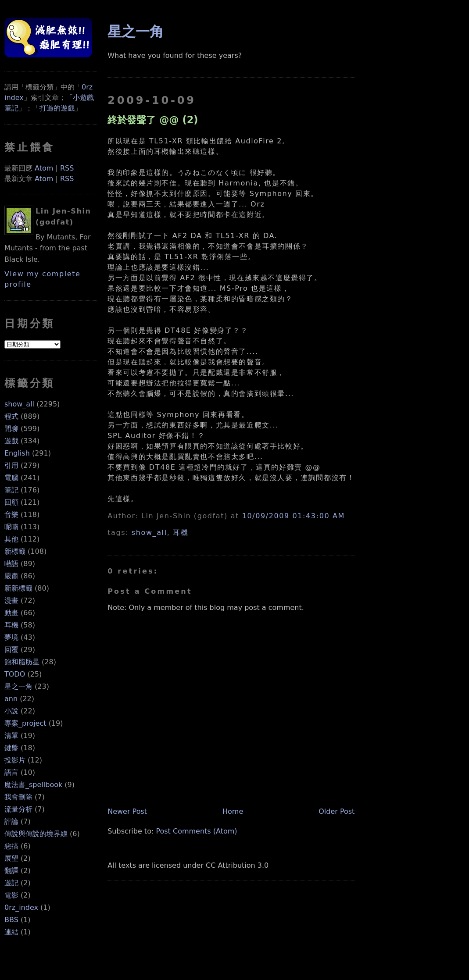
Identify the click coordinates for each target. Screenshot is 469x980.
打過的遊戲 (57, 108)
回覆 (11, 650)
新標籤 (15, 551)
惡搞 (11, 846)
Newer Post (127, 811)
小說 (11, 711)
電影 (11, 895)
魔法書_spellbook (33, 785)
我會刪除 (18, 797)
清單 (11, 736)
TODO (15, 674)
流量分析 (18, 809)
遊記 (11, 883)
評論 (11, 821)
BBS (11, 920)
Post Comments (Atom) (196, 831)
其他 (11, 539)
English (17, 453)
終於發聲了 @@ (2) (153, 120)
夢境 (11, 637)
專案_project (25, 723)
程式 (11, 416)
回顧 (11, 502)
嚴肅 (11, 576)
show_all (19, 404)
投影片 (15, 760)
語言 (11, 772)
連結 (11, 932)
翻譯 (11, 871)
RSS (67, 168)
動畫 (11, 613)
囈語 (11, 564)
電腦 (11, 478)
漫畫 (11, 600)
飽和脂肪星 (22, 662)
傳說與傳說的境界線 (36, 834)
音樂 (11, 515)
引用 (11, 465)
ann (11, 699)
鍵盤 (11, 748)
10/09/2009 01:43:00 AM (294, 516)
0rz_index (21, 907)
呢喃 (11, 527)
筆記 (11, 490)
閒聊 (11, 429)
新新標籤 (18, 588)
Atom (44, 168)
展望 (11, 858)
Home (233, 811)
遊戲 (11, 441)
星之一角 (18, 686)
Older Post (337, 811)
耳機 (11, 625)
